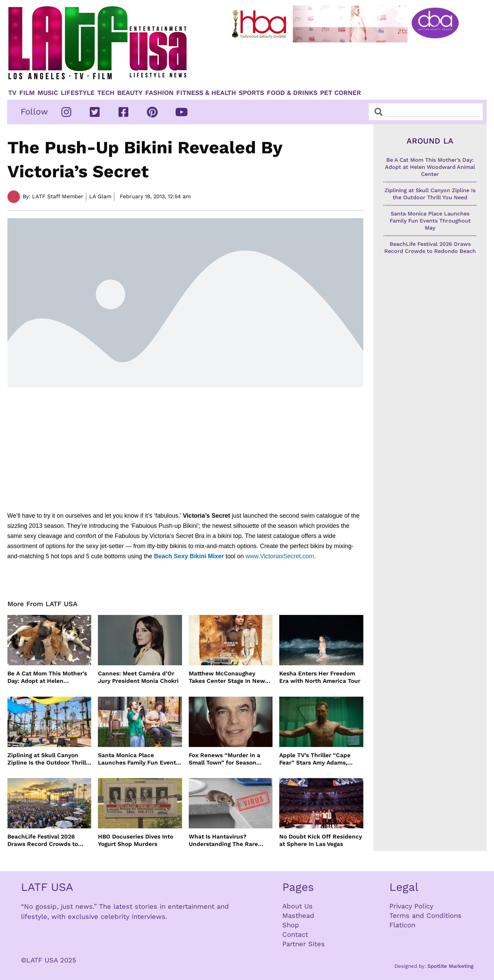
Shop (291, 925)
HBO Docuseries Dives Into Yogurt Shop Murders (136, 840)
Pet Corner (341, 93)
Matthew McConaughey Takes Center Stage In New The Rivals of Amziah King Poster (227, 677)
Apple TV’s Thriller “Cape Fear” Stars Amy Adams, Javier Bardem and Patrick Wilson (317, 759)
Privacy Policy (411, 906)
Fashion (159, 93)
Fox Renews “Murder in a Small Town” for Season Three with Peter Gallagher (227, 759)
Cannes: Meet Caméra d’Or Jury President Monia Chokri (138, 677)
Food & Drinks (292, 93)
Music (48, 93)
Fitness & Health (206, 93)
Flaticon (402, 925)
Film (27, 93)
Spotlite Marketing (450, 966)
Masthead (298, 915)
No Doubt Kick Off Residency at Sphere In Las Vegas (321, 840)
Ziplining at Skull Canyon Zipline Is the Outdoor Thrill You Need (47, 759)
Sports (251, 93)
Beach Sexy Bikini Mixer (189, 556)
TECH (106, 93)
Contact (295, 934)
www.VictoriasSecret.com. (281, 556)
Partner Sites (304, 944)
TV (12, 93)
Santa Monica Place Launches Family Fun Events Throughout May (138, 759)
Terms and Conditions (425, 915)
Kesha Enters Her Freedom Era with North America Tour (320, 677)
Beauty (130, 93)
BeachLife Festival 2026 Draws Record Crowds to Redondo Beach (43, 840)
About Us (297, 906)
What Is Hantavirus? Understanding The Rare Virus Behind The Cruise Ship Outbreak (230, 840)
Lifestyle (78, 93)
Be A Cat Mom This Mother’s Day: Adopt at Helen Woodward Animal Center (47, 677)
